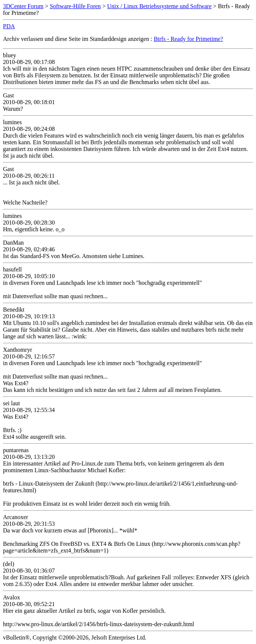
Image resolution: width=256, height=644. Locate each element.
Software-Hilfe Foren (75, 6)
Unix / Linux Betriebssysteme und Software (159, 6)
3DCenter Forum (23, 6)
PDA (9, 26)
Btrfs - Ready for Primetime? (189, 39)
